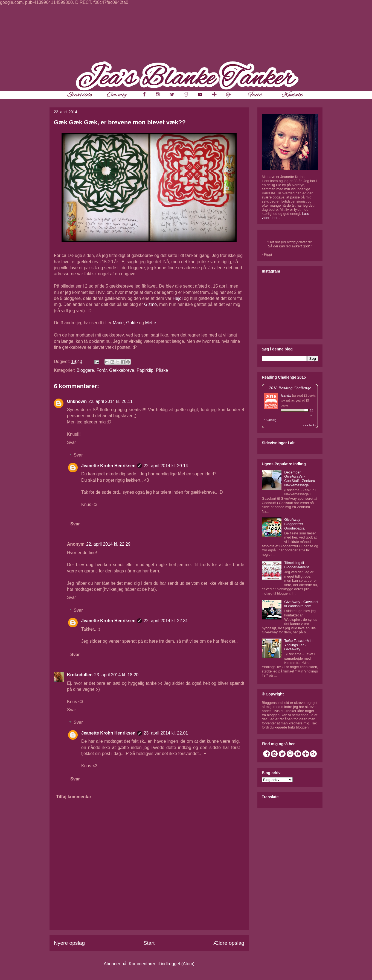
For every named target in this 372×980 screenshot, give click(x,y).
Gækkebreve (122, 370)
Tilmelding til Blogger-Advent (297, 565)
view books (309, 425)
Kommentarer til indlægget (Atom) (162, 964)
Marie (118, 323)
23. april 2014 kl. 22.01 (166, 733)
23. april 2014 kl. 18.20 (116, 675)
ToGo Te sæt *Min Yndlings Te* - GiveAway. (298, 645)
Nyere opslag (69, 943)
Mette (151, 323)
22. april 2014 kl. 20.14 (166, 466)
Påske (162, 370)
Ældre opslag (229, 943)
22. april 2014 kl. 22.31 (166, 621)
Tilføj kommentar (74, 797)
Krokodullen (80, 675)
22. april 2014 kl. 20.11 (111, 401)
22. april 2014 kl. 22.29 (108, 544)
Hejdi (178, 298)
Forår (102, 370)
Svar (72, 442)
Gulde (132, 323)
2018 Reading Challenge (290, 388)
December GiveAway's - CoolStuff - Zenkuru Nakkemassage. (300, 479)
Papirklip (145, 370)
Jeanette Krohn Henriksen (108, 466)
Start (149, 943)
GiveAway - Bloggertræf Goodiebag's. (295, 524)
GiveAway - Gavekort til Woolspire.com (301, 604)
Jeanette (286, 396)
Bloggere (85, 370)
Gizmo (150, 304)
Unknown (77, 401)
